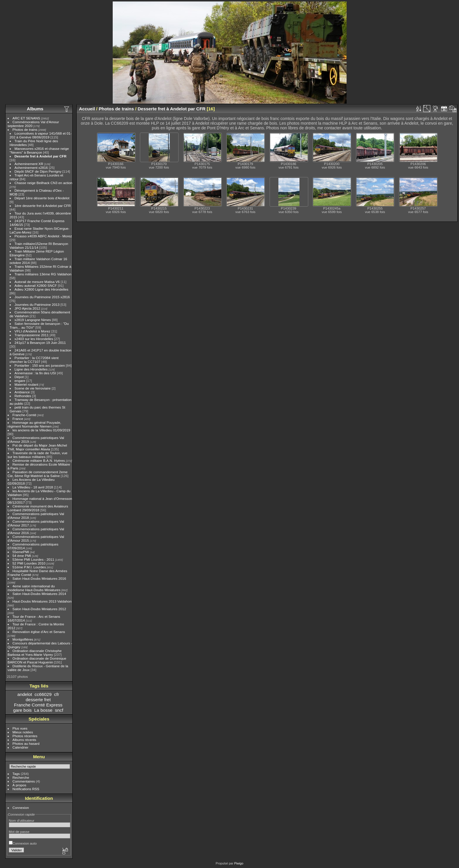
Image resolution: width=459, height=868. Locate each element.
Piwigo (239, 863)
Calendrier (20, 747)
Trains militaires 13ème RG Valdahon (43, 274)
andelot (25, 694)
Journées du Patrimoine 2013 (37, 305)
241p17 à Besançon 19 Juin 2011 (40, 343)
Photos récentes (25, 736)
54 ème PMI (22, 556)
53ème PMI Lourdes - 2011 (34, 559)
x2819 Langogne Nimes (33, 320)
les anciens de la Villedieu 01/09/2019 (41, 430)
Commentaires (24, 781)
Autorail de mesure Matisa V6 (37, 282)
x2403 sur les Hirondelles (34, 339)
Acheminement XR (29, 164)
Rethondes (23, 396)
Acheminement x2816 (31, 168)
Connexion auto (23, 843)
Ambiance (22, 392)
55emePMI (21, 552)
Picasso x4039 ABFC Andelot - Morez (43, 236)
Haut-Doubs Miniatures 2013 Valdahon (42, 601)
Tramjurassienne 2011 (32, 335)
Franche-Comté (25, 415)
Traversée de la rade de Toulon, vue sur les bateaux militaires (37, 455)
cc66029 (43, 694)
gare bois (22, 710)
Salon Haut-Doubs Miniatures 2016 (39, 578)
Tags (16, 774)
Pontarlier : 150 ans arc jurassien (40, 365)
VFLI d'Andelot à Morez (33, 331)
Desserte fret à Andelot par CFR (41, 156)
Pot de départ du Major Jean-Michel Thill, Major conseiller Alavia (37, 447)
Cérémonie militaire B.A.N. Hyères (39, 460)
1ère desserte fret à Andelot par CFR (43, 206)
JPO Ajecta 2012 (28, 308)
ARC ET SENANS (26, 118)
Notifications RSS (26, 789)
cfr (57, 694)
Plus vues (20, 728)
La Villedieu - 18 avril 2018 (33, 487)
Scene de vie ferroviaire (33, 388)
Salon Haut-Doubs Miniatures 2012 (39, 609)
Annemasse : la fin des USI (35, 373)
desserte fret (38, 700)
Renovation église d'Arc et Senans (39, 632)
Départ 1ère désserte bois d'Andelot (42, 198)
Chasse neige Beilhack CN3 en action (44, 183)
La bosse (43, 710)
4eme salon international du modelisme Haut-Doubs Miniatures (34, 588)
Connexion (21, 808)
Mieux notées (23, 732)
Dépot (19, 377)
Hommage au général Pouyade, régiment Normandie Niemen (34, 424)
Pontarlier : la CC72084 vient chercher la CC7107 (34, 360)
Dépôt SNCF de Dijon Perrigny (38, 171)
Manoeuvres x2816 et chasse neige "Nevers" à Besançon (39, 150)
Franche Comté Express (38, 705)
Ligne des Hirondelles (31, 369)
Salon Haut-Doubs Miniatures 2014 (39, 594)
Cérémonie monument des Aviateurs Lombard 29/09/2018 (38, 508)
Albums (35, 109)
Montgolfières (23, 639)
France (18, 419)
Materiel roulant (26, 384)
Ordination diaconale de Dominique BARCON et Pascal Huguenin (37, 660)
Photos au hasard (26, 743)
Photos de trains (25, 129)
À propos (19, 785)
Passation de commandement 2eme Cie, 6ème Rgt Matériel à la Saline (38, 474)
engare (20, 381)
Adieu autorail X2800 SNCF (36, 285)
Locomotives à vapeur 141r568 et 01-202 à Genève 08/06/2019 (41, 135)
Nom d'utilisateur (22, 820)
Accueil (87, 109)
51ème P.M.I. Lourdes (29, 567)
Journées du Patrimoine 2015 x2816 (42, 297)
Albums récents (24, 740)
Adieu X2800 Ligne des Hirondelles (42, 289)
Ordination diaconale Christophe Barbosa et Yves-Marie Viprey (35, 653)
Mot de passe (19, 832)
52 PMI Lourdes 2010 (29, 563)
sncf (59, 710)
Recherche (21, 777)
